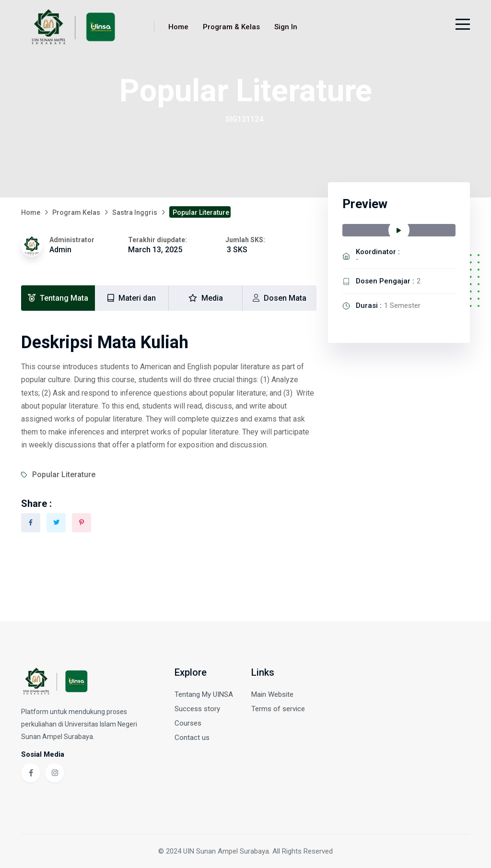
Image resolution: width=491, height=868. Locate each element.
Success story (197, 709)
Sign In (286, 27)
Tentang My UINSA (204, 694)
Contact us (192, 738)
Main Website (272, 694)
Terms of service (278, 709)
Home (178, 27)
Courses (188, 723)
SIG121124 (244, 119)
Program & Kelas (231, 27)
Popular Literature (64, 475)
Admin (60, 250)
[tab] (58, 298)
